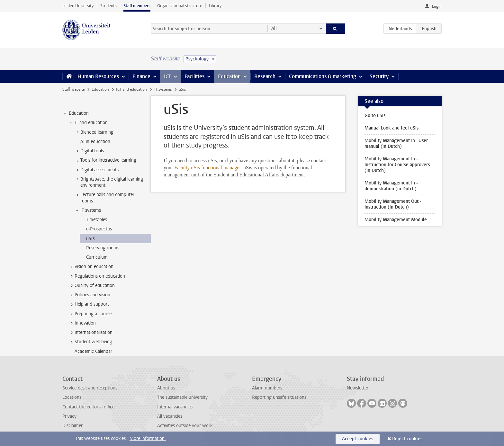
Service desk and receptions (90, 388)
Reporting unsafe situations (279, 397)
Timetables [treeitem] (97, 220)
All (274, 28)
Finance (141, 76)
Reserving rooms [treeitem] (103, 248)
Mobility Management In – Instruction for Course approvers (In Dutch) (397, 165)
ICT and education (131, 89)
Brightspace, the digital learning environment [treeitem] (109, 182)
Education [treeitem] (76, 113)
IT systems (163, 89)
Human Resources (98, 76)
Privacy (69, 416)
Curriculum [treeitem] (97, 257)
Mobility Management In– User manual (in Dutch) (396, 143)
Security (379, 76)
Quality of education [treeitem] (92, 286)
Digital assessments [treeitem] (96, 170)
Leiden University (78, 6)
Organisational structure (180, 6)
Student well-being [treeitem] (90, 342)
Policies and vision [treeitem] (89, 295)
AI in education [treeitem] (95, 142)
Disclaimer (72, 426)
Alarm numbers (267, 388)
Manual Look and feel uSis (392, 128)
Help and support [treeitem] (89, 304)
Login (437, 6)
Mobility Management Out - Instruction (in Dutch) (393, 204)
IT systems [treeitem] (88, 210)
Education (229, 76)
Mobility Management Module (396, 220)
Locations (72, 397)
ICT (167, 76)
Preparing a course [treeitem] (90, 314)
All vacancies (170, 416)
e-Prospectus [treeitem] (99, 229)
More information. (148, 438)
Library (215, 6)
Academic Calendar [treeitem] (93, 351)
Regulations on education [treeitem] (97, 276)
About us (166, 388)
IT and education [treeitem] (88, 123)
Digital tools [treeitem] (89, 151)
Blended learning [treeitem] (94, 132)
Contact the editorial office (88, 407)
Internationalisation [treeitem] (90, 333)
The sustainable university (182, 397)
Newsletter (358, 388)
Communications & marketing (323, 76)
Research (265, 76)
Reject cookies (407, 439)
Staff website (73, 89)
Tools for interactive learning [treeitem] (105, 160)
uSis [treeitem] (90, 239)
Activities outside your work (185, 426)
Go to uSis (375, 116)
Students (108, 6)
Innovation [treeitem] (82, 323)
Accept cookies (358, 439)
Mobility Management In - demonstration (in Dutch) (391, 186)
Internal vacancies (175, 407)
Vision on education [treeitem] (91, 267)
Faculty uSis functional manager (207, 168)
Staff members (137, 6)
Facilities (194, 76)
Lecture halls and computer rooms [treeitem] (104, 198)
